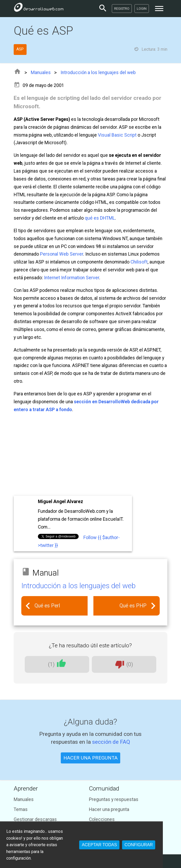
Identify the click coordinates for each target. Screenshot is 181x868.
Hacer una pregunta (109, 809)
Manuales (41, 73)
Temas (21, 809)
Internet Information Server (72, 278)
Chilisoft (139, 262)
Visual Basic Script (117, 135)
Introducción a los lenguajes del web (98, 73)
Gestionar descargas (35, 819)
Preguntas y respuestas (114, 799)
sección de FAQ (111, 742)
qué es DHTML (100, 218)
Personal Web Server (62, 254)
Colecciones (102, 819)
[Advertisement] (91, 455)
